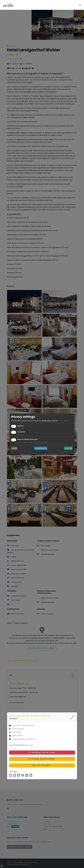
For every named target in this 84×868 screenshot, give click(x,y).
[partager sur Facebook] (19, 776)
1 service (21, 429)
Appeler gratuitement (42, 759)
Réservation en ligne (42, 752)
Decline (14, 448)
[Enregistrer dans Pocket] (23, 776)
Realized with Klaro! (67, 452)
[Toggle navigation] (80, 5)
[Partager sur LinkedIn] (31, 776)
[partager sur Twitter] (15, 776)
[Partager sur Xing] (27, 776)
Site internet (42, 765)
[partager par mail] (11, 776)
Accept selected (41, 448)
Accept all (68, 448)
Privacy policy (63, 421)
